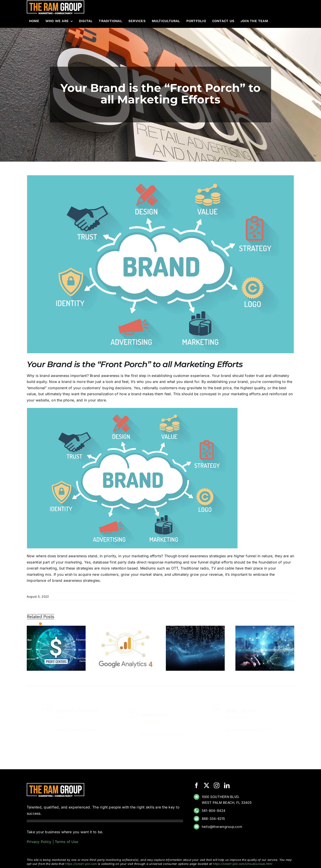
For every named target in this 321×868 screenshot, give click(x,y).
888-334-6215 (213, 819)
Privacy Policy (39, 842)
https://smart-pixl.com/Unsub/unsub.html (242, 864)
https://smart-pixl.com (81, 864)
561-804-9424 (214, 811)
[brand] (160, 264)
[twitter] (207, 785)
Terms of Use (66, 842)
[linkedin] (227, 785)
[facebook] (197, 785)
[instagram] (217, 785)
